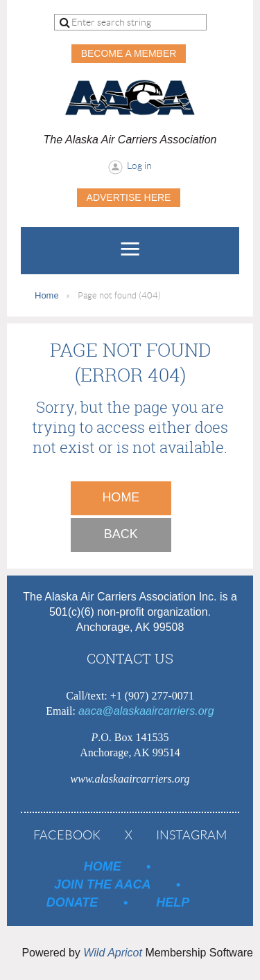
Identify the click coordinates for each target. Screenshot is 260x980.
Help (173, 902)
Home (47, 295)
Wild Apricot (113, 953)
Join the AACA (102, 884)
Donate (72, 902)
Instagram (191, 835)
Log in (139, 166)
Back (121, 534)
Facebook (67, 835)
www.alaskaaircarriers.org (130, 779)
